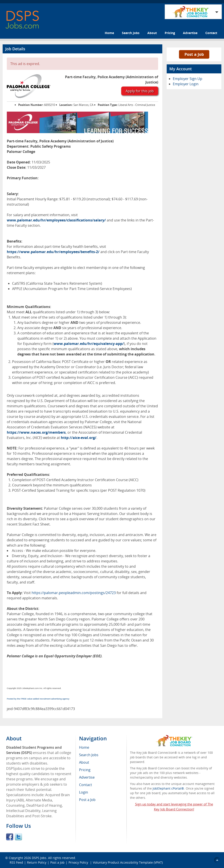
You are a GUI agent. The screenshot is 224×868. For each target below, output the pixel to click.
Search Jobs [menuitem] (89, 755)
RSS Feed (16, 862)
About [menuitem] (84, 762)
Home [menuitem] (84, 747)
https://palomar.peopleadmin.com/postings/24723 (74, 593)
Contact (211, 33)
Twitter (18, 837)
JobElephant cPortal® (168, 788)
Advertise (190, 33)
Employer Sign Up (188, 79)
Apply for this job (140, 91)
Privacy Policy (79, 862)
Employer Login (186, 84)
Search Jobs (131, 33)
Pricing (170, 33)
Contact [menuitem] (86, 785)
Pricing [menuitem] (85, 770)
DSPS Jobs (39, 858)
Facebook (10, 837)
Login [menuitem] (84, 792)
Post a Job (194, 54)
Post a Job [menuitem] (87, 800)
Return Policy (37, 862)
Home (109, 33)
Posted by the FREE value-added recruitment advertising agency (38, 699)
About (152, 33)
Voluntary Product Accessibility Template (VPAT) (128, 862)
